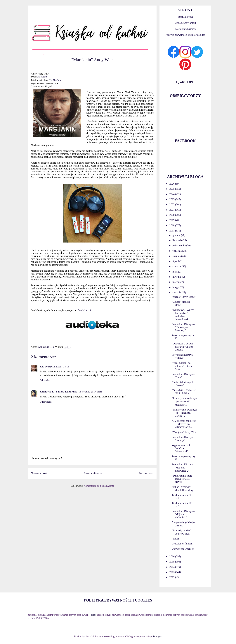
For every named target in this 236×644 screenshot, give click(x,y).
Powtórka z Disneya (185, 29)
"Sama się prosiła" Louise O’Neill (181, 532)
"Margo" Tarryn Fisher (184, 297)
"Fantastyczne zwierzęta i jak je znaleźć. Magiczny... (184, 402)
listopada (177, 240)
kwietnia (177, 277)
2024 (172, 194)
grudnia (177, 235)
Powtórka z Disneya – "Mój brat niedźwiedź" (183, 514)
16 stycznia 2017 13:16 (57, 367)
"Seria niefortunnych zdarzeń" (183, 384)
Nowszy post (39, 473)
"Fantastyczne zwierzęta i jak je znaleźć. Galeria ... (184, 413)
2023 (172, 199)
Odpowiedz (46, 380)
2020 (172, 215)
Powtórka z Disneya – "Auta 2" (183, 356)
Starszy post (146, 473)
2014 (172, 567)
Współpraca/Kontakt (185, 23)
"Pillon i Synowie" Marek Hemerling (182, 489)
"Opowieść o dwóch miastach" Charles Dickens (183, 347)
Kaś (42, 367)
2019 (172, 220)
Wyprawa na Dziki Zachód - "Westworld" (182, 448)
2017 (172, 231)
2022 (172, 205)
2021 (172, 210)
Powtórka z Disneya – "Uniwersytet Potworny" (183, 327)
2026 (172, 184)
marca (176, 282)
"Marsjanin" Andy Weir (184, 432)
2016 (172, 557)
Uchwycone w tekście (183, 549)
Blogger (157, 637)
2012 (172, 577)
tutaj (93, 615)
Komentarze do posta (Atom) (99, 486)
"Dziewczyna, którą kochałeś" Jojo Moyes (182, 479)
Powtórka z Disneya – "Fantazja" (183, 439)
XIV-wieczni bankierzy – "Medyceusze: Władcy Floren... (184, 424)
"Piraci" (176, 539)
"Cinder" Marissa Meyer (181, 303)
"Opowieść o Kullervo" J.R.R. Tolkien (184, 392)
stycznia (177, 292)
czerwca (177, 266)
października (179, 246)
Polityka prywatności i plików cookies (185, 35)
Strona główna (93, 473)
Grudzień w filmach (182, 544)
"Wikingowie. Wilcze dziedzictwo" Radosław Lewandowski (183, 315)
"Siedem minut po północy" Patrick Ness (182, 366)
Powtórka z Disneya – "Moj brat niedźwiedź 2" (183, 468)
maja (175, 272)
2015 (172, 562)
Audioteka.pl (84, 310)
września (177, 251)
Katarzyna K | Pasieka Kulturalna (59, 392)
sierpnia (177, 256)
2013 (172, 572)
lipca (175, 261)
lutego (176, 287)
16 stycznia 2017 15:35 (91, 392)
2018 (172, 225)
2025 (172, 189)
